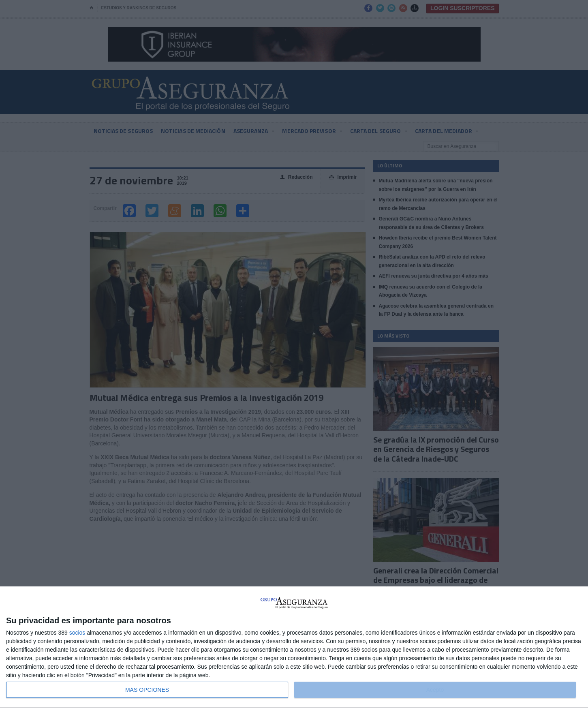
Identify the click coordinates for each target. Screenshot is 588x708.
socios (77, 633)
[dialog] (294, 647)
